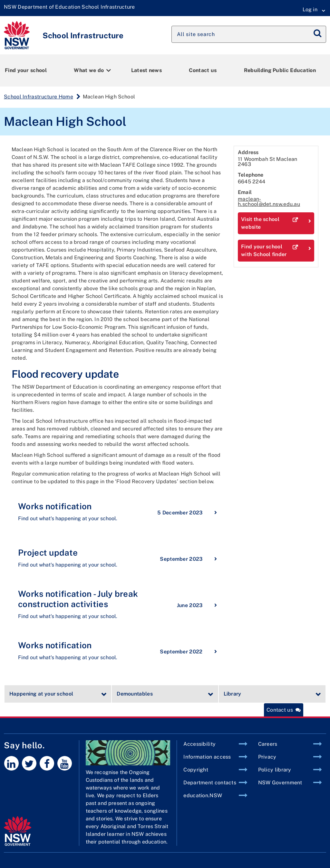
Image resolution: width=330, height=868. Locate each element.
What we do (89, 70)
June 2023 (197, 605)
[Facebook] (47, 763)
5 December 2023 (187, 512)
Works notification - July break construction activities (78, 599)
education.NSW (203, 795)
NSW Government (280, 783)
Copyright (196, 770)
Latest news (146, 70)
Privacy (267, 757)
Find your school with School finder (276, 251)
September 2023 (188, 559)
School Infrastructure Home (39, 97)
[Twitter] (29, 763)
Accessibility (199, 744)
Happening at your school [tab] (41, 694)
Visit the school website (276, 223)
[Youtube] (65, 763)
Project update (48, 553)
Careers (268, 744)
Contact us (203, 70)
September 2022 (188, 651)
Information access (207, 757)
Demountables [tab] (135, 694)
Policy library (275, 770)
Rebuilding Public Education (280, 70)
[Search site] (249, 34)
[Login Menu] (312, 10)
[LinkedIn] (11, 763)
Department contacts (210, 783)
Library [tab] (233, 694)
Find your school (26, 70)
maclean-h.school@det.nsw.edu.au (269, 202)
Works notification (55, 506)
